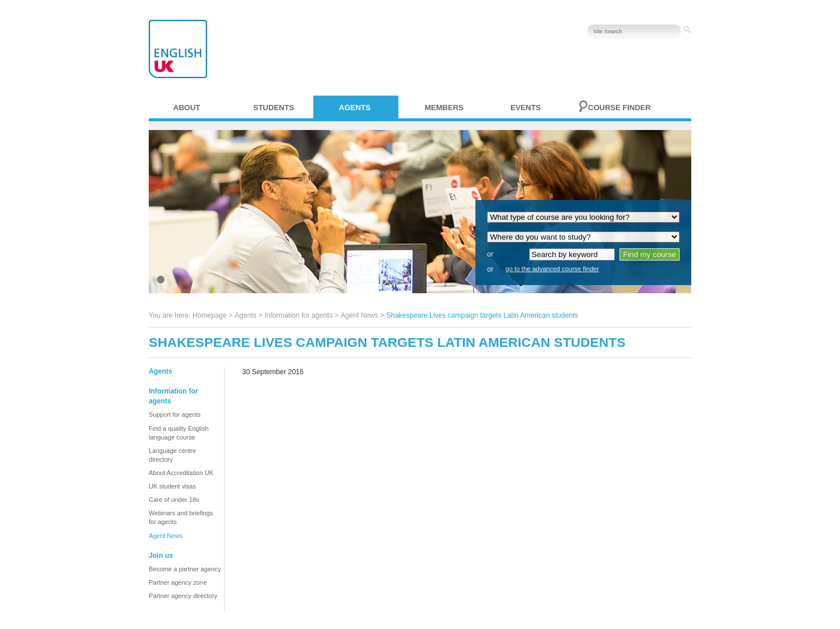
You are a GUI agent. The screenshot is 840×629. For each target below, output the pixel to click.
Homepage (210, 315)
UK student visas (172, 486)
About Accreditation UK (181, 473)
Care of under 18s (174, 500)
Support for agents (175, 414)
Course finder (619, 108)
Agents (355, 108)
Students (274, 108)
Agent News (360, 315)
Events (526, 108)
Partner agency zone (178, 582)
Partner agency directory (183, 596)
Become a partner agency (185, 569)
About (187, 108)
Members (444, 108)
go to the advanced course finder (552, 269)
